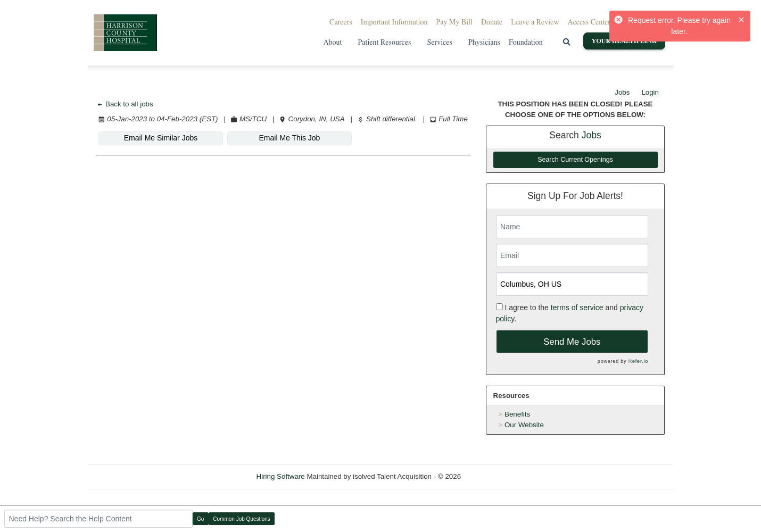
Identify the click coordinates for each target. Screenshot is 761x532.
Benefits (517, 414)
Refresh (493, 476)
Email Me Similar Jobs (161, 138)
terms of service (577, 307)
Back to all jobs (125, 104)
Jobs (622, 92)
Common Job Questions (241, 519)
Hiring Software (281, 476)
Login (650, 92)
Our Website (524, 425)
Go (200, 519)
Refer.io (638, 361)
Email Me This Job (290, 138)
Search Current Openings (575, 160)
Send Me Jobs (572, 342)
